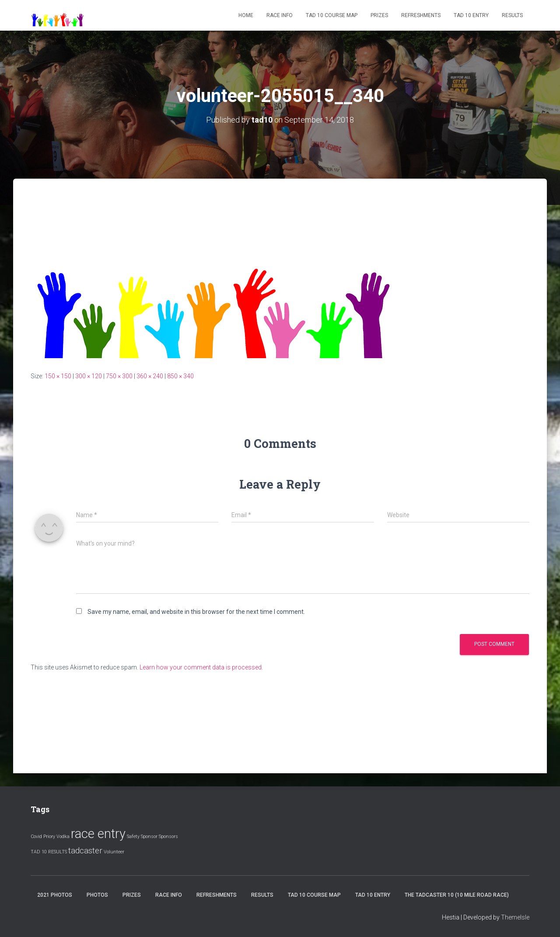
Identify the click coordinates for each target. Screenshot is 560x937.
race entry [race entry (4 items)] (98, 834)
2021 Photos (55, 895)
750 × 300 (119, 376)
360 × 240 (150, 376)
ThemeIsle (515, 917)
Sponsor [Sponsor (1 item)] (149, 837)
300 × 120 (89, 376)
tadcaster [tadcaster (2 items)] (85, 851)
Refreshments (421, 15)
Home (246, 15)
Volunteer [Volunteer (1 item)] (114, 852)
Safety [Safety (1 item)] (133, 837)
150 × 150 (58, 376)
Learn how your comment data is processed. (201, 667)
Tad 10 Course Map (332, 15)
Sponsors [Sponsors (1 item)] (168, 837)
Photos (97, 895)
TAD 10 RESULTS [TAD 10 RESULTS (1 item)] (49, 852)
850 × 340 (180, 376)
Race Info (280, 15)
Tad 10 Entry (471, 15)
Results (512, 15)
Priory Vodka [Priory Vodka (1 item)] (56, 837)
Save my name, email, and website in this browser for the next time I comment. (196, 612)
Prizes (379, 15)
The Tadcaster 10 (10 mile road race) (457, 895)
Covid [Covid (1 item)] (36, 837)
